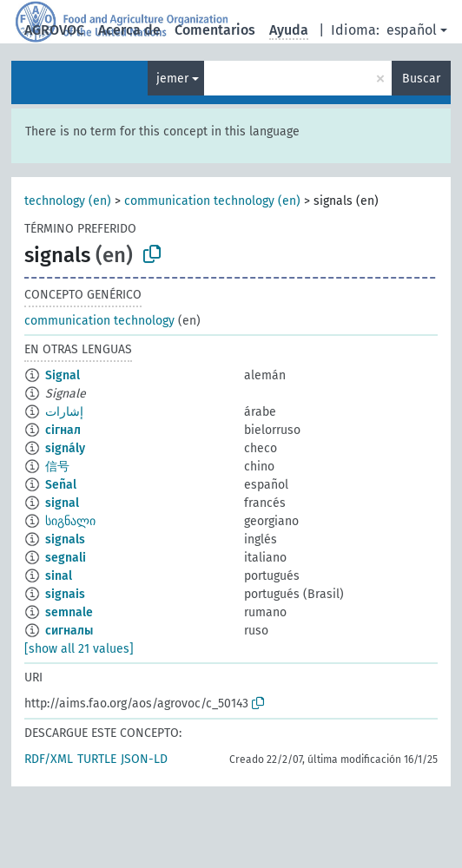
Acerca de (129, 30)
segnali (66, 558)
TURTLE (97, 759)
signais (65, 594)
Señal (61, 485)
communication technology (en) (212, 201)
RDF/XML (49, 759)
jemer (172, 79)
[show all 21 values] (79, 649)
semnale (69, 612)
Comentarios (215, 30)
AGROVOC (54, 30)
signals (65, 539)
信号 (57, 467)
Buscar (421, 79)
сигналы (69, 631)
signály (65, 448)
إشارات (64, 412)
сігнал (63, 430)
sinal (59, 576)
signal (62, 503)
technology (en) (68, 201)
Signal (63, 375)
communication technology (99, 321)
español (412, 30)
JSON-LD (144, 759)
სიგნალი (70, 521)
